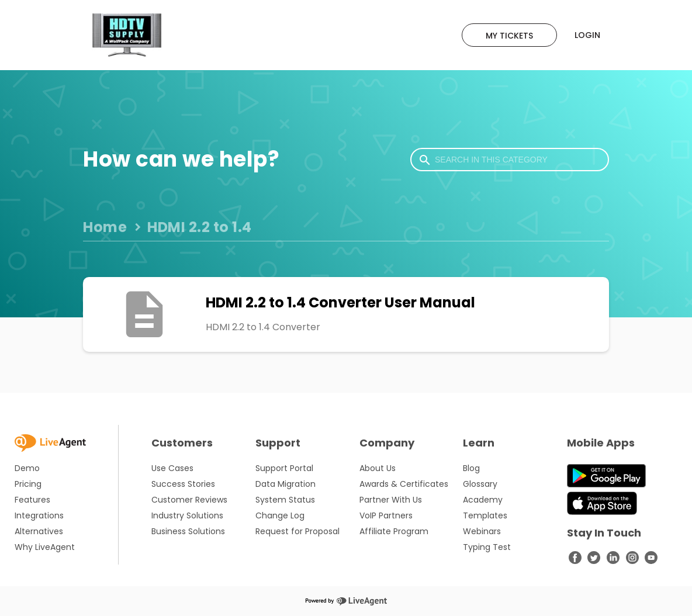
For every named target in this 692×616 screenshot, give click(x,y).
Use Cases (172, 468)
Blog (471, 468)
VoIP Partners (386, 515)
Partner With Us (391, 500)
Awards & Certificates (404, 484)
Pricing (28, 484)
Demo (27, 468)
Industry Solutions (187, 515)
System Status (285, 500)
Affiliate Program (394, 531)
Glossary (480, 484)
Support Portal (284, 468)
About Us (378, 468)
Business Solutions (188, 531)
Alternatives (39, 531)
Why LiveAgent (45, 547)
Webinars (482, 531)
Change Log (280, 515)
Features (32, 500)
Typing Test (487, 547)
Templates (485, 515)
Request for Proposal (297, 531)
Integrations (39, 515)
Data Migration (286, 484)
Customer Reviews (189, 500)
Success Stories (183, 484)
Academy (483, 500)
